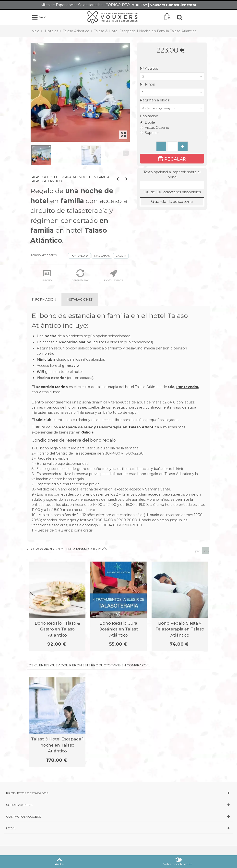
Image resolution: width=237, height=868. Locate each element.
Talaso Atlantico (76, 31)
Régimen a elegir (155, 100)
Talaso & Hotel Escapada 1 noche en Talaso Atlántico (57, 745)
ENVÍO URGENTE (113, 276)
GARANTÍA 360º (80, 276)
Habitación (149, 116)
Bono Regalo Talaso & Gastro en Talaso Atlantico (57, 629)
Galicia (87, 432)
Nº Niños (148, 84)
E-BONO (47, 276)
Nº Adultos (149, 68)
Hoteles (52, 31)
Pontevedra (187, 387)
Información (44, 299)
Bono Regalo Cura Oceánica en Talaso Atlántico (119, 629)
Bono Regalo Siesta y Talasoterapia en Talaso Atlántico (180, 629)
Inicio (35, 31)
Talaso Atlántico (144, 427)
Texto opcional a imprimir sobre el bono (172, 175)
